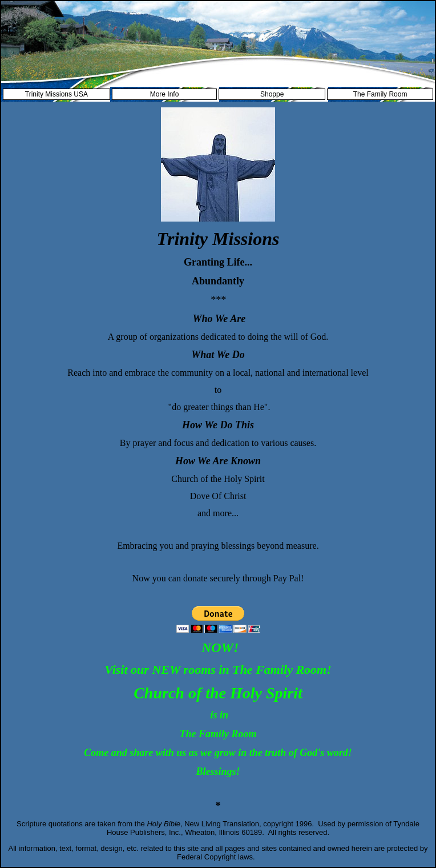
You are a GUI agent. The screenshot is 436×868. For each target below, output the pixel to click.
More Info (165, 94)
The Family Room (380, 94)
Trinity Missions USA (56, 94)
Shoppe (272, 94)
